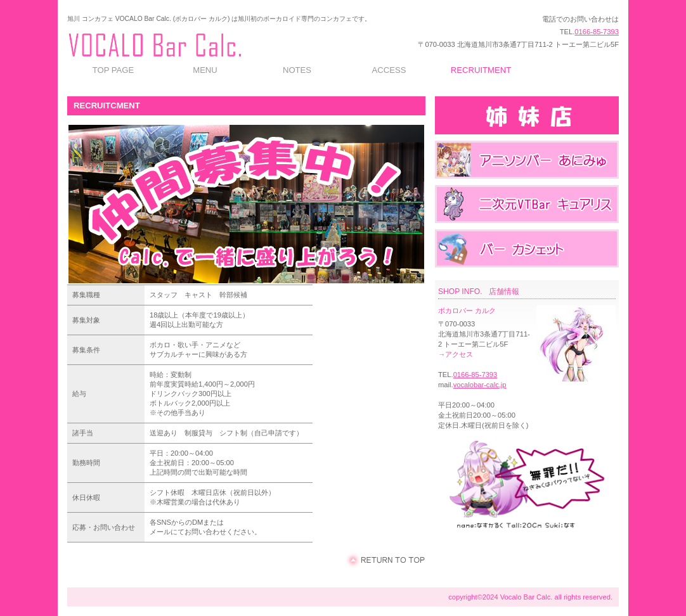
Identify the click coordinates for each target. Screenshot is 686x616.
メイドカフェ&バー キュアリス (527, 204)
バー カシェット (527, 248)
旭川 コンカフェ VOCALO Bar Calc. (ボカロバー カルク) (188, 42)
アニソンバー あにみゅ (527, 160)
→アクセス (456, 354)
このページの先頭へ (386, 560)
